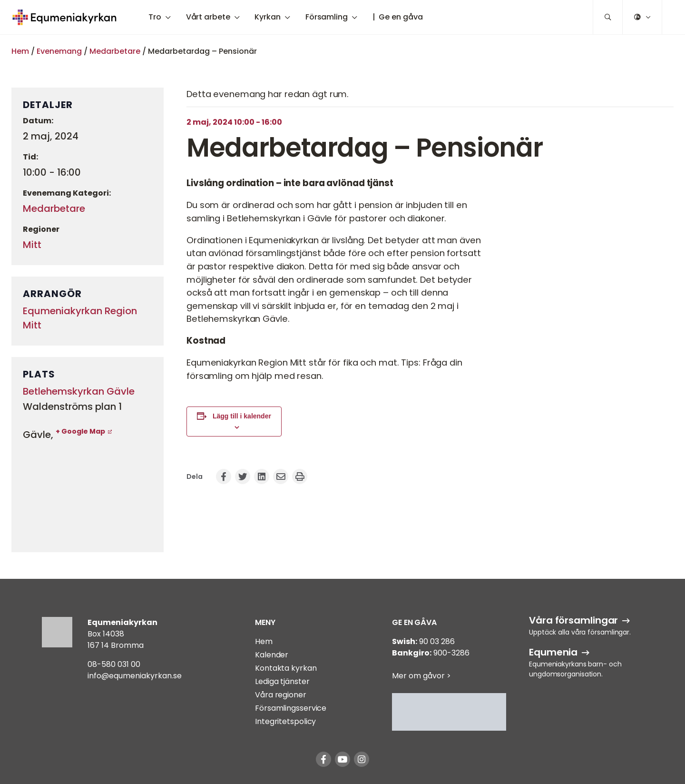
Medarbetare (115, 51)
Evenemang (59, 51)
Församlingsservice (291, 708)
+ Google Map (80, 431)
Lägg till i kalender (242, 416)
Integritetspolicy (285, 721)
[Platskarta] (88, 494)
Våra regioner (281, 695)
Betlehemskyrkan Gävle (79, 391)
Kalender (272, 655)
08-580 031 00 (114, 664)
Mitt (32, 245)
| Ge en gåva (398, 17)
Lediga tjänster (282, 681)
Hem (20, 51)
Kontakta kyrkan (286, 668)
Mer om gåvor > (421, 676)
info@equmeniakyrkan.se (135, 676)
